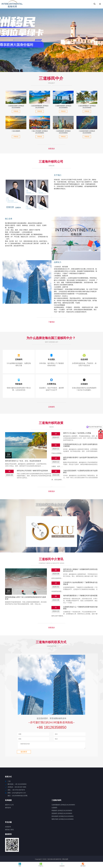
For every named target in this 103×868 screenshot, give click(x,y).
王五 (58, 854)
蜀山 (70, 856)
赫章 (67, 856)
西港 (50, 856)
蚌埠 (78, 856)
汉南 (53, 856)
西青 (2, 856)
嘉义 (61, 852)
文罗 (17, 856)
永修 (29, 854)
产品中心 (41, 865)
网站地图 (65, 847)
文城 (10, 854)
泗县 (46, 856)
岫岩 (21, 854)
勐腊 (6, 854)
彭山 (77, 852)
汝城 (90, 856)
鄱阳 (25, 854)
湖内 (71, 858)
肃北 (65, 854)
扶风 (9, 856)
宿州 (50, 852)
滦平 (92, 852)
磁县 (74, 856)
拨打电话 (83, 865)
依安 (13, 854)
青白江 (53, 854)
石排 (81, 854)
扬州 (81, 852)
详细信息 (16, 111)
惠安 (37, 854)
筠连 (25, 858)
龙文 (57, 856)
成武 (28, 858)
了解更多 (51, 322)
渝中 (53, 852)
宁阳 (94, 856)
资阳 (88, 852)
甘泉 (29, 852)
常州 (32, 858)
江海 (41, 854)
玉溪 (36, 858)
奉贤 (96, 852)
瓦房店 (62, 856)
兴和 (17, 852)
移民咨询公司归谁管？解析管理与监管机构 (32, 471)
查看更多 (52, 149)
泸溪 (87, 858)
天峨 (73, 852)
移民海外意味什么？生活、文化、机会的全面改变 (23, 461)
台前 (6, 856)
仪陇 (82, 856)
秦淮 (13, 856)
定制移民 (52, 407)
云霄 (25, 852)
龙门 (69, 852)
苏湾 (33, 854)
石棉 (21, 852)
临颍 (52, 858)
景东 (45, 854)
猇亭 (48, 854)
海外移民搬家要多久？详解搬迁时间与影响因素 (80, 583)
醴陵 (89, 854)
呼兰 (100, 854)
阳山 (25, 856)
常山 (83, 858)
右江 (96, 854)
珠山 (67, 858)
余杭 (48, 858)
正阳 (17, 858)
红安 (63, 858)
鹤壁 (17, 854)
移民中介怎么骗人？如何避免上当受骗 (77, 433)
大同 (57, 852)
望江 (13, 852)
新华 (79, 858)
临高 (36, 852)
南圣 (92, 854)
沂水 (33, 852)
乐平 (42, 856)
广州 (65, 852)
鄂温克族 (99, 856)
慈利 (75, 858)
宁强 (13, 858)
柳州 (46, 852)
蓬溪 (21, 856)
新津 (98, 858)
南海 (73, 854)
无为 (77, 854)
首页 (20, 865)
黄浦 (33, 856)
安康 (91, 858)
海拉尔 (4, 858)
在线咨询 (62, 865)
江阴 (94, 858)
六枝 (40, 858)
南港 (84, 852)
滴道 (85, 854)
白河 (61, 854)
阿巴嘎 (37, 856)
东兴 (100, 852)
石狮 (9, 852)
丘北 (2, 854)
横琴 (60, 858)
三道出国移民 (16, 131)
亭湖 (69, 854)
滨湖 (29, 856)
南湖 (21, 858)
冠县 (86, 856)
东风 (56, 858)
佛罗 (9, 858)
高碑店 (41, 852)
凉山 (44, 858)
